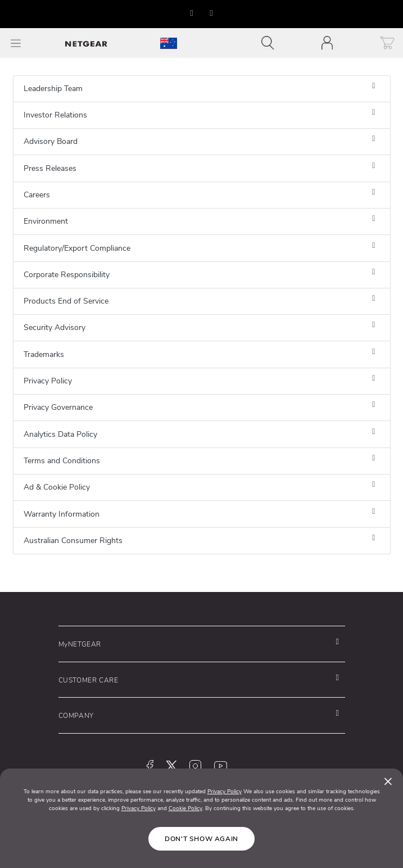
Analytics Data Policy (60, 434)
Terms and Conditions (62, 461)
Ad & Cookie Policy (57, 487)
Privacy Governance (58, 407)
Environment (46, 221)
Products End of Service (66, 301)
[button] (192, 13)
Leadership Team (53, 89)
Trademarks (44, 354)
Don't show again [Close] (201, 839)
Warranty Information (62, 514)
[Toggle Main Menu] (16, 43)
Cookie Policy (185, 808)
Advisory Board (51, 141)
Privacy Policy (48, 381)
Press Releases (50, 168)
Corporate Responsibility (67, 275)
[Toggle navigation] (271, 43)
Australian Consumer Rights (73, 541)
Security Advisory (55, 327)
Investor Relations (55, 115)
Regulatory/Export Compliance (77, 248)
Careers (37, 195)
